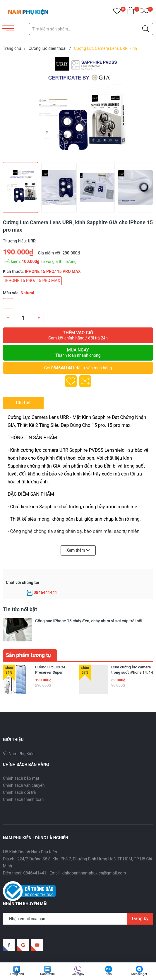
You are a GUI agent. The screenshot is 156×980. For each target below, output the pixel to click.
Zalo (109, 974)
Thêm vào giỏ (78, 335)
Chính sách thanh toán (23, 782)
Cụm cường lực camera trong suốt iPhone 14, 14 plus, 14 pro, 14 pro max (132, 654)
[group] (78, 108)
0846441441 (63, 368)
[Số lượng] (23, 318)
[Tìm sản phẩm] (91, 29)
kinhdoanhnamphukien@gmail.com (94, 855)
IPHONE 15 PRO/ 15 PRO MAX (32, 281)
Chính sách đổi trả (19, 775)
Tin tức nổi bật (20, 609)
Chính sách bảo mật (21, 761)
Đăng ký (140, 901)
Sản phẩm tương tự (29, 637)
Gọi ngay (78, 974)
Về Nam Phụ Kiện (19, 736)
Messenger (139, 974)
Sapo (89, 949)
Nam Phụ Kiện (49, 949)
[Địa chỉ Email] (78, 901)
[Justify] (146, 29)
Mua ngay (78, 353)
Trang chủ (17, 974)
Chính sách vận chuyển (24, 768)
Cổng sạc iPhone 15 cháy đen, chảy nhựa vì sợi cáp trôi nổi (89, 621)
